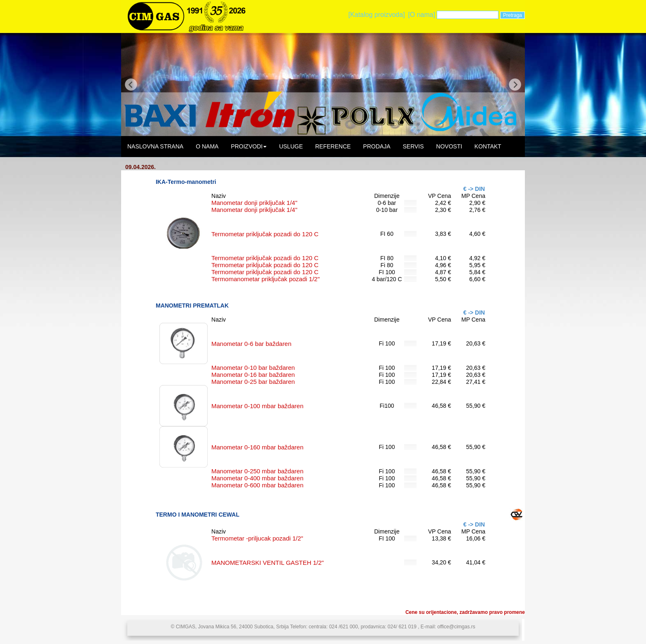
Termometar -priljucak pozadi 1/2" (257, 538)
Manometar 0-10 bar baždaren (253, 368)
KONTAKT (488, 146)
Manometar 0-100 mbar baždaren (257, 406)
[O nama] (421, 15)
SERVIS (413, 146)
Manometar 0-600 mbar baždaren (257, 485)
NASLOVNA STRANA (155, 146)
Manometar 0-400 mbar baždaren (257, 478)
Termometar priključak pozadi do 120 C (265, 234)
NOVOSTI (449, 146)
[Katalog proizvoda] (377, 15)
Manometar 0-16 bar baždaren (253, 375)
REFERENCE (333, 146)
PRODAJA (377, 146)
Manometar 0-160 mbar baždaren (257, 447)
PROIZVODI (249, 146)
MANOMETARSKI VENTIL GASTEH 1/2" (268, 563)
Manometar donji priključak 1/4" (254, 203)
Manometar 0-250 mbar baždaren (257, 471)
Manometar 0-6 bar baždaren (251, 344)
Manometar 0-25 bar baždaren (253, 382)
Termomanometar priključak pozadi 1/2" (266, 279)
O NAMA (207, 146)
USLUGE (291, 146)
